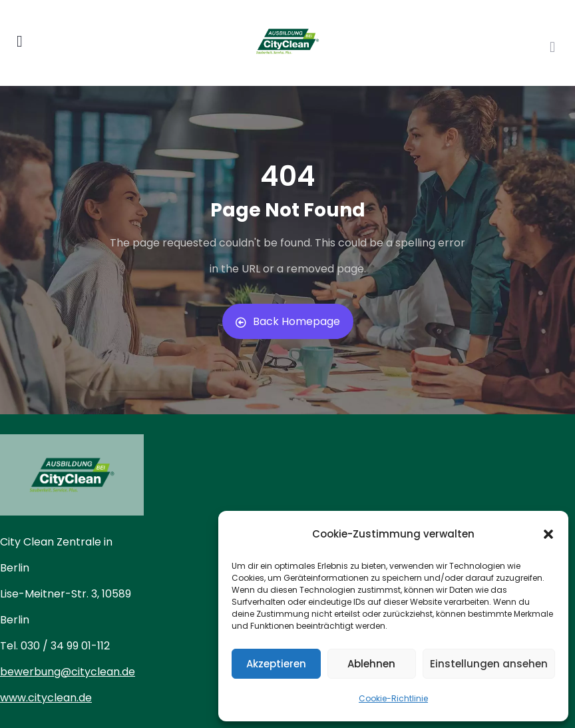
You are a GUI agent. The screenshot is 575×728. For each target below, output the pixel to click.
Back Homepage (288, 321)
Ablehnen (371, 664)
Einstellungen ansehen (489, 664)
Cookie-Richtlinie (393, 698)
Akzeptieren (276, 664)
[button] (548, 534)
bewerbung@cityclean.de (68, 672)
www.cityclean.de (46, 698)
